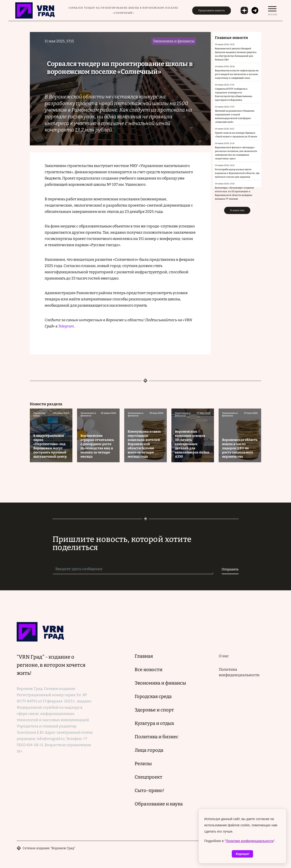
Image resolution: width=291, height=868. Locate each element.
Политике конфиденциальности (250, 841)
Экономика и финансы (160, 683)
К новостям (237, 210)
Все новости (149, 670)
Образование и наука (159, 804)
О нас (224, 656)
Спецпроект (149, 777)
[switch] (272, 10)
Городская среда (153, 696)
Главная (144, 656)
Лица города (149, 750)
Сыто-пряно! (149, 790)
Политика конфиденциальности (239, 672)
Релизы (143, 764)
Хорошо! (242, 854)
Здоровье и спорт (154, 710)
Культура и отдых (154, 723)
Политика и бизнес (156, 737)
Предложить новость (212, 11)
